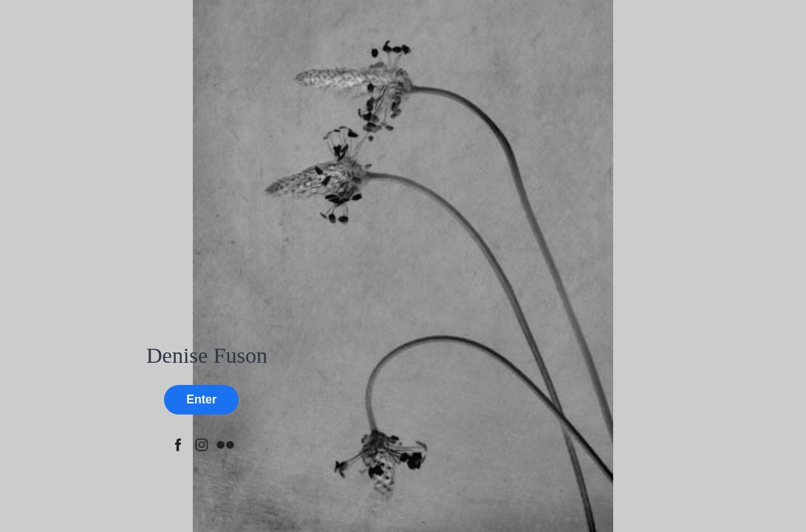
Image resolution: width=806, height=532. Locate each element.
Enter (201, 399)
